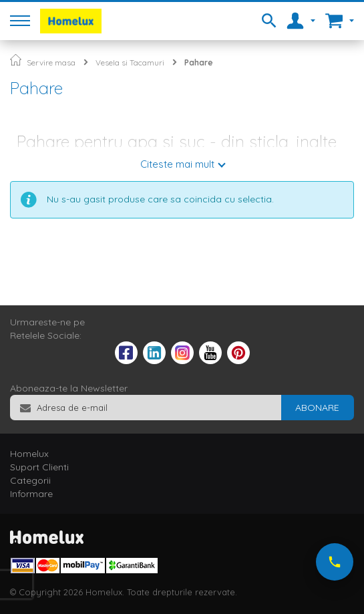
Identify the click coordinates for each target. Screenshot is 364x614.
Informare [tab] (31, 494)
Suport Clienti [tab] (39, 467)
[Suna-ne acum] (335, 562)
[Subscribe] (317, 408)
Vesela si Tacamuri (130, 62)
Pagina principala (16, 60)
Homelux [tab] (29, 454)
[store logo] (71, 21)
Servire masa (51, 62)
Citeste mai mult (177, 164)
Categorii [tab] (30, 480)
